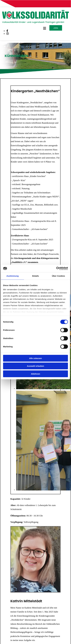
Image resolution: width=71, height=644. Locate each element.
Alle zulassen (35, 358)
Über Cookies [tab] (58, 276)
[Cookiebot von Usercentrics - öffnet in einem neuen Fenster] (56, 269)
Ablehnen (35, 374)
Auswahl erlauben (35, 366)
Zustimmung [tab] (13, 276)
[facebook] (7, 31)
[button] (40, 28)
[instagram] (8, 34)
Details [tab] (35, 276)
